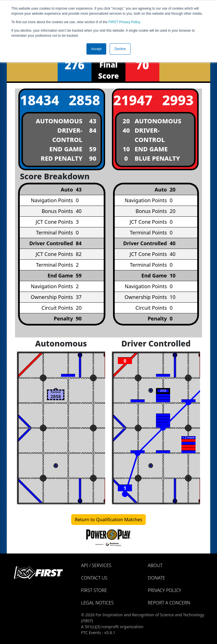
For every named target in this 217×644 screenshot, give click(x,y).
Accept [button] (96, 49)
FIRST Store (94, 590)
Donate (156, 578)
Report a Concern (169, 603)
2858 (84, 100)
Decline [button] (120, 49)
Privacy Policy (124, 22)
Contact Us (94, 578)
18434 (39, 100)
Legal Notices (97, 603)
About (155, 565)
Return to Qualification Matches (108, 520)
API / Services (96, 565)
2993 (178, 100)
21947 (133, 100)
